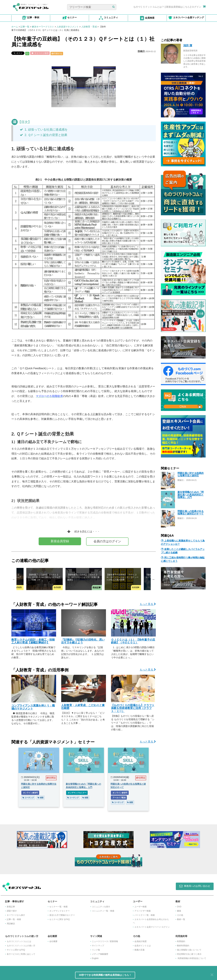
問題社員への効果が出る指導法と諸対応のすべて (191, 512)
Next (153, 579)
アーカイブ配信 (119, 798)
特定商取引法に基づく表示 (189, 954)
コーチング (28, 798)
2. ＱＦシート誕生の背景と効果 (44, 135)
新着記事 (11, 907)
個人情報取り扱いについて (189, 950)
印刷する (57, 54)
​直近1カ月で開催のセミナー (62, 915)
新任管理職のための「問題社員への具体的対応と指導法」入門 (191, 495)
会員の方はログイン (107, 541)
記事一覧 (25, 27)
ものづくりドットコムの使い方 (21, 946)
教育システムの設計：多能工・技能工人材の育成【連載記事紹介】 (33, 641)
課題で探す (12, 911)
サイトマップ (98, 946)
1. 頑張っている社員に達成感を (44, 130)
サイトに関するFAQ (16, 950)
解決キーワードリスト (43, 27)
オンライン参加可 (30, 793)
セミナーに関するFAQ (60, 919)
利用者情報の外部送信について (192, 958)
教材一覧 (181, 919)
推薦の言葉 (140, 950)
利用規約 (181, 941)
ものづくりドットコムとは (19, 941)
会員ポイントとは (143, 946)
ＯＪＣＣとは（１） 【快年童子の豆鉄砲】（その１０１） (133, 641)
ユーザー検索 (141, 907)
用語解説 (11, 924)
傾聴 (41, 798)
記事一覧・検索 (14, 919)
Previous (14, 579)
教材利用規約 (183, 946)
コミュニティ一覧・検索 (103, 911)
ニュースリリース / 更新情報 (105, 941)
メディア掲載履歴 (100, 954)
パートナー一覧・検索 (145, 915)
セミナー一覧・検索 (58, 907)
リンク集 (96, 950)
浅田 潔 (188, 45)
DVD (179, 907)
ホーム (15, 27)
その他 (180, 915)
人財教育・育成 (89, 27)
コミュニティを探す (101, 907)
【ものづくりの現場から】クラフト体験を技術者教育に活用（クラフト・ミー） (133, 708)
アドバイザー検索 (143, 911)
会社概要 (53, 941)
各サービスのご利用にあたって (21, 954)
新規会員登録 (60, 541)
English (95, 958)
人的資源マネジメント (68, 27)
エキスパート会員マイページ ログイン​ (152, 927)
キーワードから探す (16, 915)
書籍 (179, 911)
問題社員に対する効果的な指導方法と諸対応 (191, 474)
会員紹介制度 (141, 941)
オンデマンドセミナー (77, 793)
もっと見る (148, 604)
